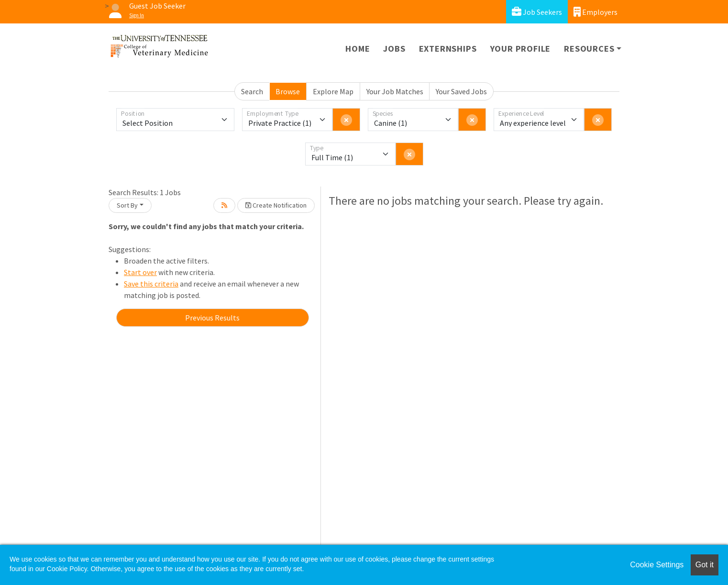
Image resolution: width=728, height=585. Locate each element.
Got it (705, 565)
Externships (448, 49)
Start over (140, 272)
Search (252, 91)
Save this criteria (151, 284)
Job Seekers (537, 12)
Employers (596, 12)
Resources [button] (589, 49)
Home (358, 49)
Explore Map (333, 91)
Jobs (394, 49)
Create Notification (276, 205)
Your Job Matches (395, 91)
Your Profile (521, 49)
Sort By (127, 205)
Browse (288, 91)
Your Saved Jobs (461, 91)
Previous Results (212, 318)
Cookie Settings (657, 565)
